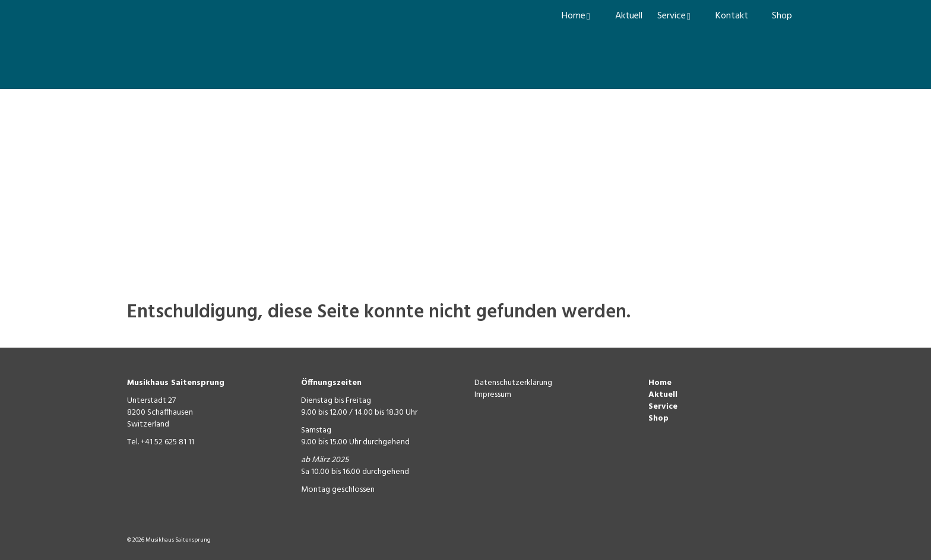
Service (663, 407)
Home (660, 383)
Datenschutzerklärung (513, 383)
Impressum (493, 395)
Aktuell (663, 395)
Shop (658, 419)
